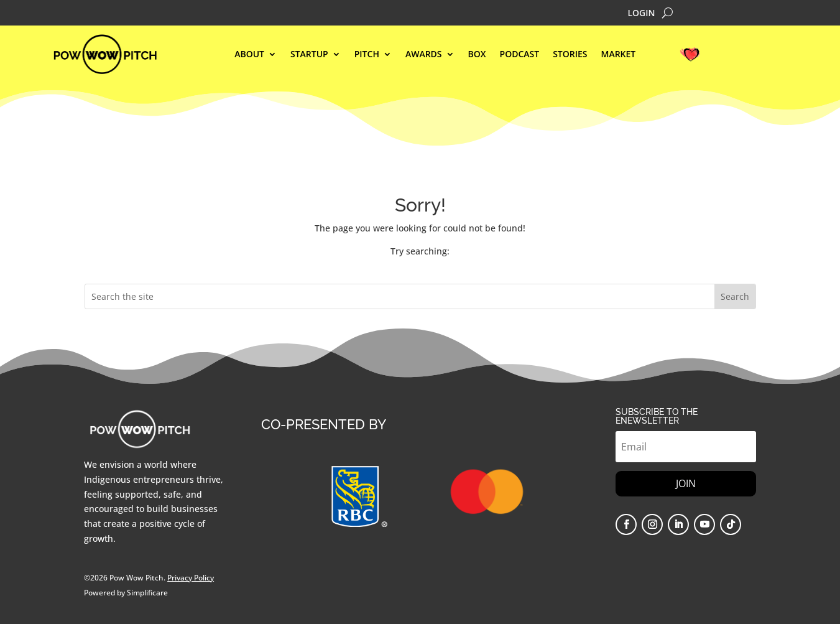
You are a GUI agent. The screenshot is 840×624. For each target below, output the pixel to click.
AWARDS (424, 55)
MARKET (619, 55)
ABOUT (249, 55)
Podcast (520, 55)
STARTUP (309, 55)
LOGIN (641, 14)
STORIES (570, 55)
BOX (477, 55)
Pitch (367, 55)
